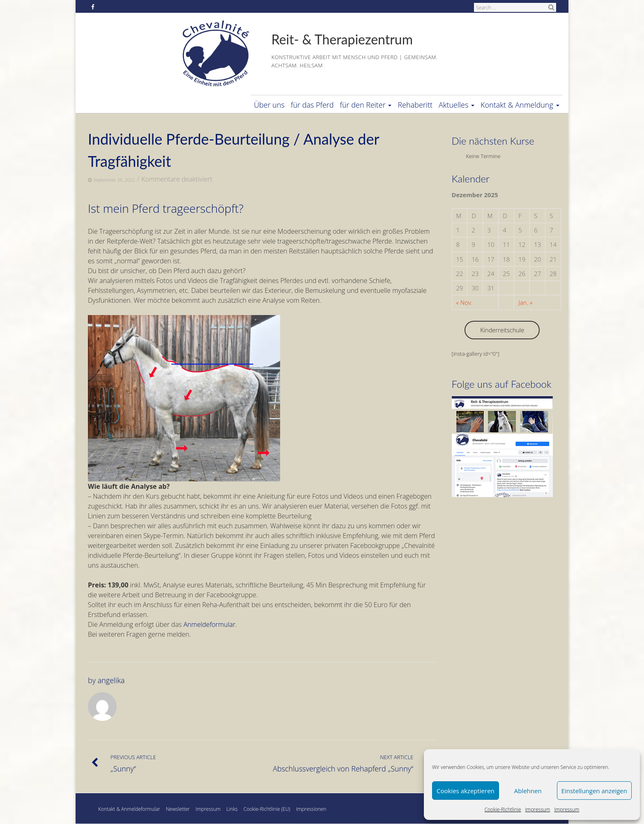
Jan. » (525, 302)
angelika (111, 680)
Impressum (538, 809)
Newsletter (178, 809)
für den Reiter (366, 105)
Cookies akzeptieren (466, 791)
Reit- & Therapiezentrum (342, 39)
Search (551, 7)
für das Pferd (312, 105)
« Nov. (465, 302)
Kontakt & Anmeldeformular (129, 809)
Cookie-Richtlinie (503, 809)
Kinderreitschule (502, 330)
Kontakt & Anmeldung (520, 105)
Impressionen (311, 809)
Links (232, 809)
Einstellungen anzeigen (594, 791)
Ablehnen (528, 791)
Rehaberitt (415, 105)
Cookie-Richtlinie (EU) (267, 809)
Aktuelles (457, 105)
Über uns (269, 105)
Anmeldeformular (209, 624)
